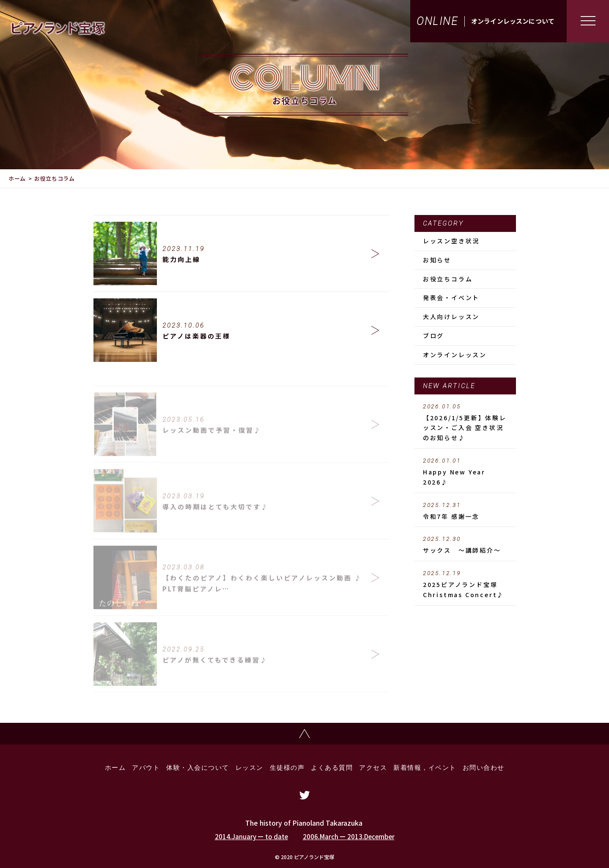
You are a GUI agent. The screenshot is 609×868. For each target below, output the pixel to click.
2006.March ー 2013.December (349, 836)
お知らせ (437, 260)
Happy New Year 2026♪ (465, 472)
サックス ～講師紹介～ (465, 545)
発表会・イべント (451, 298)
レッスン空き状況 (451, 241)
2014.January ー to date (251, 836)
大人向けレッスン (451, 317)
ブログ (433, 336)
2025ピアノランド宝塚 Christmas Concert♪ (465, 584)
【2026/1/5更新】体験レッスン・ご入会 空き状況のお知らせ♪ (465, 423)
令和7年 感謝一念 (465, 511)
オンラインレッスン (455, 355)
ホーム (17, 178)
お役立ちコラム (448, 279)
